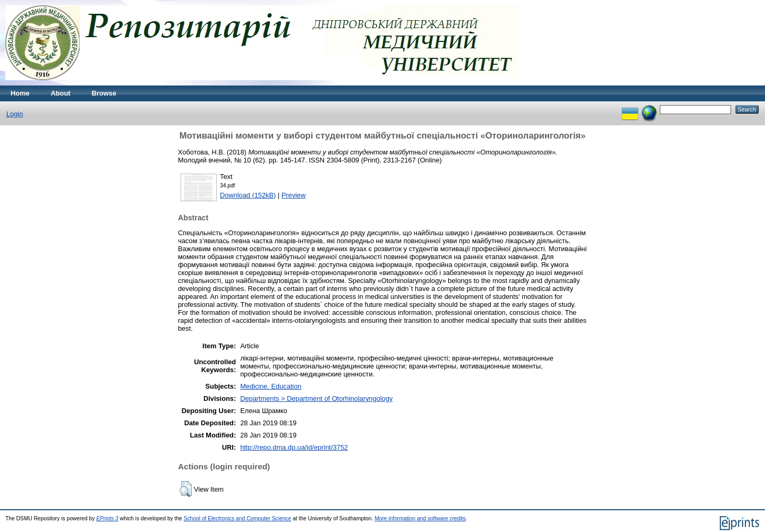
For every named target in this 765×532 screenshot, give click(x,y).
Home (20, 93)
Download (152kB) (248, 195)
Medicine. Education (271, 386)
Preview (294, 195)
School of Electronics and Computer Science (238, 518)
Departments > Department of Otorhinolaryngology (316, 398)
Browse (104, 93)
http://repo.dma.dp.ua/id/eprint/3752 (294, 447)
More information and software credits (420, 518)
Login (15, 114)
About (61, 93)
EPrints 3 (107, 518)
